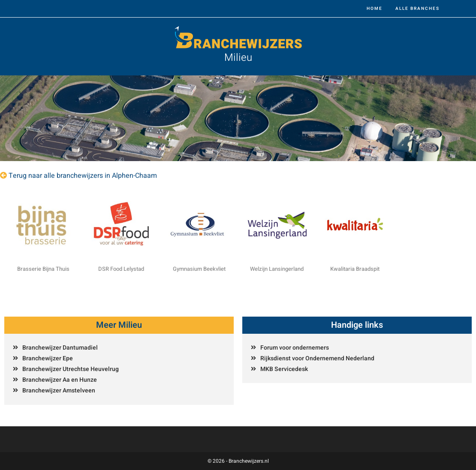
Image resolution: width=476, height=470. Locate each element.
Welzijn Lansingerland (277, 269)
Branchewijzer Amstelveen (59, 391)
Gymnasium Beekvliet (199, 269)
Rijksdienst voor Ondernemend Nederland (317, 358)
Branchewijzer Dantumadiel (60, 348)
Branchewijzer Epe (48, 358)
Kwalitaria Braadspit (355, 269)
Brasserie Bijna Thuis (43, 269)
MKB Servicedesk (284, 369)
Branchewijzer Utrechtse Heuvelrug (71, 369)
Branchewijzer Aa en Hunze (60, 380)
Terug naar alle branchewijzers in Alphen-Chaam (83, 176)
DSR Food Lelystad (121, 269)
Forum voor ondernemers (295, 348)
